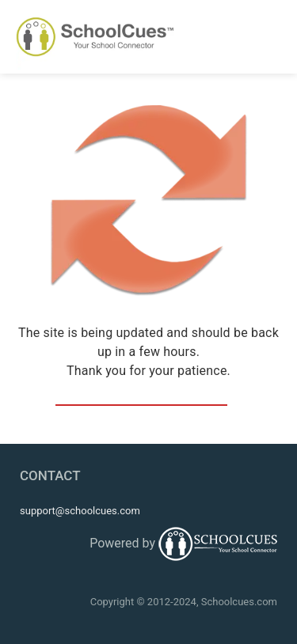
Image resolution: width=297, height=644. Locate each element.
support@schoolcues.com (80, 511)
